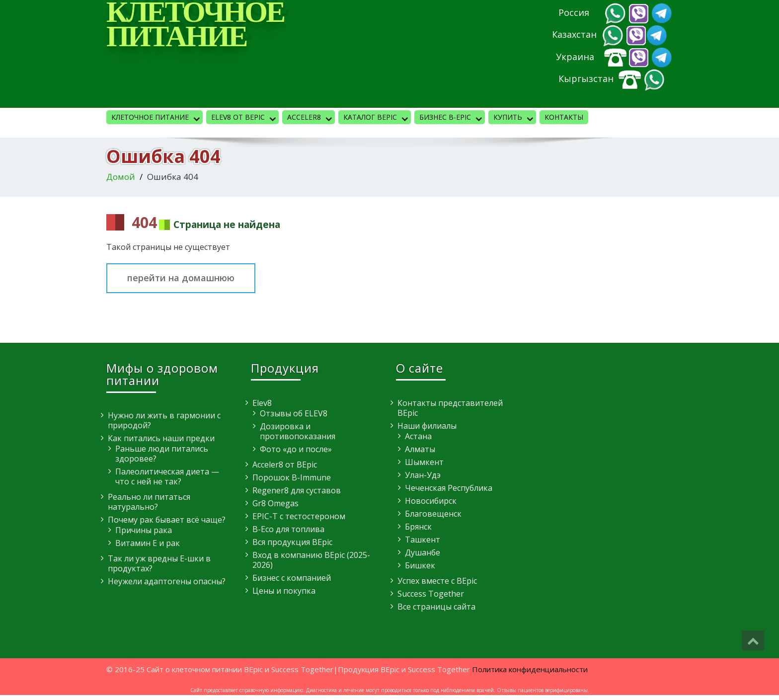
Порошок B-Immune (292, 477)
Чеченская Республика (449, 488)
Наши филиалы (427, 426)
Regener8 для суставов (297, 490)
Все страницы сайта (436, 607)
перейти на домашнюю (181, 278)
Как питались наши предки (161, 438)
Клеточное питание (157, 118)
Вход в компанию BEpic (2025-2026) (311, 560)
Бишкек (420, 565)
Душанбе (423, 552)
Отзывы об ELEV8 (294, 413)
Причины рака (144, 530)
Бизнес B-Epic (452, 118)
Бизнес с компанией (292, 578)
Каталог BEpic (377, 118)
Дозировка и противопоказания (298, 431)
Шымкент (424, 462)
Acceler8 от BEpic (285, 465)
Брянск (418, 527)
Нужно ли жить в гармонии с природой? (164, 420)
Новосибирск (431, 501)
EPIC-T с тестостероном (299, 516)
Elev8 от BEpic (245, 118)
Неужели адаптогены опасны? (167, 581)
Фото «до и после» (296, 449)
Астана (418, 436)
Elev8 (262, 403)
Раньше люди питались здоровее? (162, 454)
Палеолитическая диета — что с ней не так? (167, 476)
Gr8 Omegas (275, 503)
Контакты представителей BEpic (450, 408)
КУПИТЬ (515, 118)
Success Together (431, 594)
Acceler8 (311, 118)
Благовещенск (433, 514)
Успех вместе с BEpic (437, 581)
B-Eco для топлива (288, 529)
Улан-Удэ (423, 475)
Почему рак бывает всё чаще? (167, 520)
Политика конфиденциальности (530, 669)
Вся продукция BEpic (292, 542)
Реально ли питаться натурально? (149, 502)
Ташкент (423, 540)
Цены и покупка (284, 591)
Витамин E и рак (148, 543)
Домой (121, 177)
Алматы (420, 449)
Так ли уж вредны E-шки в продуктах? (159, 563)
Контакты (564, 117)
